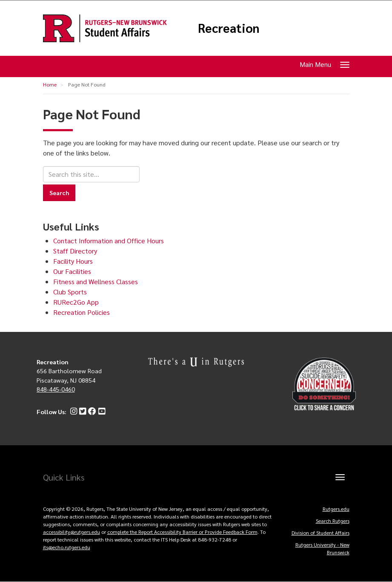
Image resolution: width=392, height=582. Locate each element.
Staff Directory (75, 251)
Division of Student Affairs (320, 533)
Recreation (229, 28)
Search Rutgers (333, 521)
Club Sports (70, 292)
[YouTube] (101, 412)
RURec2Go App (76, 302)
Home (50, 84)
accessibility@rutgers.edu (72, 532)
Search (59, 193)
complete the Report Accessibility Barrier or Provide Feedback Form (182, 532)
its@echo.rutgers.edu (67, 547)
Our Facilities (72, 271)
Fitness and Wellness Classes (96, 281)
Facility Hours (73, 261)
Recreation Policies (82, 312)
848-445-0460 (56, 389)
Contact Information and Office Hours (109, 241)
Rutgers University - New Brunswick (322, 548)
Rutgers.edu (336, 509)
